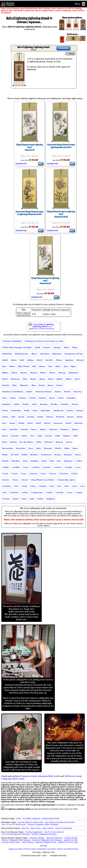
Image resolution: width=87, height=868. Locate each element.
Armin (80, 417)
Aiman (42, 366)
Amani (59, 385)
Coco (82, 486)
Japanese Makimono (55, 838)
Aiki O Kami (24, 366)
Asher (30, 423)
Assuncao (58, 423)
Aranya (80, 410)
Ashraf (47, 423)
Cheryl (24, 480)
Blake (5, 455)
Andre (13, 398)
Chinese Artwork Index (11, 842)
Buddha (35, 461)
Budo (44, 461)
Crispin (79, 492)
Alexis (42, 379)
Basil (5, 442)
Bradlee (34, 455)
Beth (39, 448)
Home (19, 818)
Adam (14, 360)
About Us (25, 828)
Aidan (12, 366)
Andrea (23, 398)
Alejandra (73, 373)
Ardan (5, 417)
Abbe (75, 347)
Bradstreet (46, 455)
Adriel (39, 360)
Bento (69, 442)
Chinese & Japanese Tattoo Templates (43, 824)
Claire (33, 486)
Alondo (6, 385)
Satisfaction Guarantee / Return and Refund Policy (58, 849)
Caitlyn (6, 467)
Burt (59, 461)
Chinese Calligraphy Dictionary (44, 834)
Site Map (43, 846)
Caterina (33, 473)
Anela (61, 398)
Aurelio (25, 429)
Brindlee (16, 461)
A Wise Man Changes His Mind (17, 347)
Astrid (68, 423)
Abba (67, 347)
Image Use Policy (16, 849)
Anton (5, 410)
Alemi (5, 379)
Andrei (33, 398)
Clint (67, 486)
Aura (4, 429)
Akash (14, 373)
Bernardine (8, 448)
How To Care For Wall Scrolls (14, 824)
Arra (4, 423)
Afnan (59, 360)
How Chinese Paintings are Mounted (60, 822)
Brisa (25, 461)
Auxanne (53, 429)
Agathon (69, 360)
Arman (70, 417)
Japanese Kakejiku (37, 838)
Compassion (37, 492)
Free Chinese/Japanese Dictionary (16, 834)
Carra (78, 467)
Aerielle (49, 360)
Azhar (24, 436)
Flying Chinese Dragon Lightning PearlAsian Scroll (29, 147)
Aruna (12, 423)
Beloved (49, 442)
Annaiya (44, 404)
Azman (49, 436)
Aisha (58, 366)
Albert (43, 373)
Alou (14, 385)
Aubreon (79, 423)
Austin (43, 429)
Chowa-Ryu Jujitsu (66, 480)
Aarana (47, 347)
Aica (4, 366)
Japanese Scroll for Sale (68, 842)
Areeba (31, 417)
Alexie (33, 379)
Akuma (24, 373)
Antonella (16, 410)
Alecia (52, 373)
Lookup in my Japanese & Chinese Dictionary (42, 327)
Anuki (27, 410)
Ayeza (5, 436)
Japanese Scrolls (71, 840)
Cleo (59, 486)
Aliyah (59, 379)
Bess (31, 448)
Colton (25, 492)
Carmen (58, 467)
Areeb (21, 417)
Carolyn (68, 467)
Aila (34, 366)
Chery (15, 480)
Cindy (24, 486)
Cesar (43, 473)
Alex (25, 379)
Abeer (34, 354)
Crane (70, 492)
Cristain (6, 499)
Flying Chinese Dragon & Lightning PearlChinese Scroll (45, 281)
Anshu (75, 404)
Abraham (45, 354)
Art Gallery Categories (32, 818)
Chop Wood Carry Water (43, 480)
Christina (7, 486)
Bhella (58, 448)
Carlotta (36, 467)
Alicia (51, 379)
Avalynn (65, 429)
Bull (52, 461)
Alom (77, 379)
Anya (35, 410)
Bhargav (48, 448)
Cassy (23, 473)
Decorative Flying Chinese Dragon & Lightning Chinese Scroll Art (30, 213)
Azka (40, 436)
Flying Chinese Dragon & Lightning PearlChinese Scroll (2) (61, 214)
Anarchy (77, 392)
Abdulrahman (22, 354)
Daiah (16, 499)
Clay (52, 486)
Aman (50, 385)
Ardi (13, 417)
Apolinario (59, 410)
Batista (13, 442)
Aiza (66, 366)
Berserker (21, 448)
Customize (63, 48)
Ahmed (80, 360)
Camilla (16, 467)
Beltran (59, 442)
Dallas (40, 499)
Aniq (34, 404)
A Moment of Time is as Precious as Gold (44, 341)
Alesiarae (15, 379)
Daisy (24, 499)
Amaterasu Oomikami (13, 392)
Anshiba (65, 404)
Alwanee (24, 385)
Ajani (73, 366)
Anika (17, 404)
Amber (29, 392)
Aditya (30, 360)
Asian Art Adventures (64, 828)
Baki (76, 436)
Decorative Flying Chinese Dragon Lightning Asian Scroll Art (61, 146)
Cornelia (60, 492)
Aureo (34, 429)
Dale (32, 499)
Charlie (6, 480)
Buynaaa (68, 461)
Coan (75, 486)
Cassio (14, 473)
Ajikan (5, 373)
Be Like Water (27, 442)
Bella (39, 442)
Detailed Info (21, 164)
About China (36, 828)
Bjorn (75, 448)
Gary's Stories (48, 828)
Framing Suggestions (34, 832)
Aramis (70, 410)
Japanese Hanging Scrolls (46, 842)
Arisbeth (60, 417)
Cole (4, 492)
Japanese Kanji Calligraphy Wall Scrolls (41, 776)
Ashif (39, 423)
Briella (5, 461)
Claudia (43, 486)
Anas (5, 398)
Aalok (37, 347)
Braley (58, 455)
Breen (78, 455)
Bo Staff (15, 455)
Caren (26, 467)
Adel (22, 360)
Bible (67, 448)
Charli (74, 473)
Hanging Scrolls (71, 838)
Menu (80, 4)
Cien (16, 486)
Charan (53, 473)
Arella (40, 417)
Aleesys (62, 373)
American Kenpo (44, 392)
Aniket (26, 404)
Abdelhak (7, 354)
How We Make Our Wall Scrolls (30, 822)
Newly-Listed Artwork (51, 818)
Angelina (7, 404)
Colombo (14, 492)
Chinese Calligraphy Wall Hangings (16, 840)
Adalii (5, 360)
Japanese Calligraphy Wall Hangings (47, 840)
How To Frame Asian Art (54, 832)
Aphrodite (46, 410)
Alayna (34, 373)
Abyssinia (57, 354)
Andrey (42, 398)
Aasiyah (57, 347)
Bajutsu (67, 436)
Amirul (67, 392)
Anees (52, 398)
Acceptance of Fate (74, 354)
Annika (54, 404)
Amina (58, 392)
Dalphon (51, 499)
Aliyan (69, 379)
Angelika (71, 398)
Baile (58, 436)
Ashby (21, 423)
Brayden (68, 455)
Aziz (32, 436)
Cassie (5, 473)
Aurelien (14, 429)
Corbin (49, 492)
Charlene (64, 473)
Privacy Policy (30, 849)
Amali (42, 385)
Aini (50, 366)
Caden (79, 461)
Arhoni (50, 417)
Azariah (15, 436)
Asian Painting (28, 842)
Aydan (75, 429)
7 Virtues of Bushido (12, 341)
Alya (34, 385)
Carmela (47, 467)
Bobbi (24, 455)
